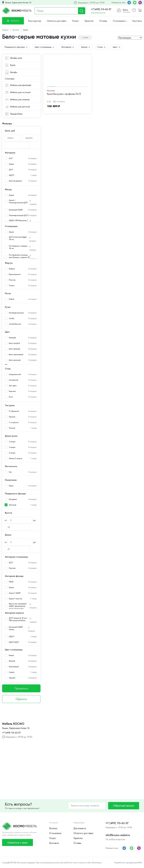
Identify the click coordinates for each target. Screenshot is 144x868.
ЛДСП (11, 175)
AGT (11, 158)
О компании (120, 21)
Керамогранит (15, 274)
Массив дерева (15, 181)
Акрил (11, 164)
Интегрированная (16, 313)
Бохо (11, 397)
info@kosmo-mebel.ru (118, 835)
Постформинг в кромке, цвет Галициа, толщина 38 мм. (19, 257)
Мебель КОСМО (13, 724)
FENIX (11, 582)
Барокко (12, 391)
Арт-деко (13, 386)
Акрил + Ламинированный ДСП (18, 201)
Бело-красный (15, 360)
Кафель (12, 269)
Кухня (11, 486)
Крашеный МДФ (16, 210)
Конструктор (35, 21)
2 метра (12, 442)
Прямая (12, 417)
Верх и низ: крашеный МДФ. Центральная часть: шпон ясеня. (18, 606)
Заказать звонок (98, 13)
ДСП (11, 170)
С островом (14, 422)
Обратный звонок (124, 806)
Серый (12, 672)
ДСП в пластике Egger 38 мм (18, 238)
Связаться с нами (18, 842)
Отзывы (103, 21)
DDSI (140, 863)
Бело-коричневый (16, 354)
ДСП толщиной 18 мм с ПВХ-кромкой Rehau (18, 619)
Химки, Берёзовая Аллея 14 (18, 3)
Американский (15, 374)
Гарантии (89, 21)
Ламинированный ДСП (18, 215)
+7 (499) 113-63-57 (101, 9)
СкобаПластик (15, 324)
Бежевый (12, 338)
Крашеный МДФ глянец (16, 628)
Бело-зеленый (14, 349)
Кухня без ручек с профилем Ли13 (64, 94)
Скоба (12, 318)
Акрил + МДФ (15, 593)
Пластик (12, 280)
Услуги (75, 21)
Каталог (53, 828)
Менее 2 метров (16, 458)
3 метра (12, 447)
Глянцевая (13, 499)
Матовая (13, 505)
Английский (13, 380)
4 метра (12, 453)
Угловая (12, 428)
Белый (11, 655)
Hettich (12, 299)
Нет (10, 472)
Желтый (12, 661)
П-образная (14, 411)
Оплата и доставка (57, 21)
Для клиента (80, 828)
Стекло (12, 286)
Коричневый (14, 667)
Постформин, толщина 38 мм (18, 247)
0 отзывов (59, 101)
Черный (12, 678)
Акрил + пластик (15, 599)
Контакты (137, 21)
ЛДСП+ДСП (14, 642)
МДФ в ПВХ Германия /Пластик (18, 222)
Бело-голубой (14, 343)
